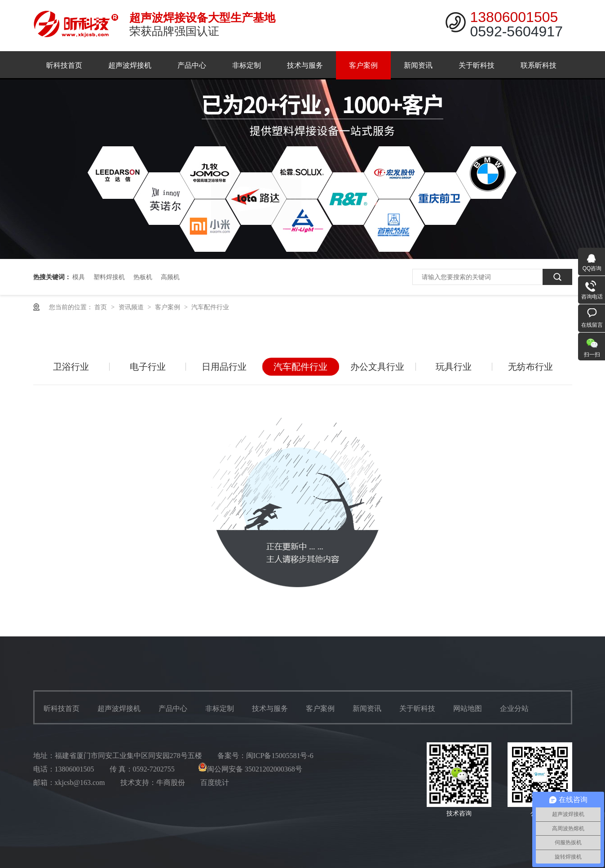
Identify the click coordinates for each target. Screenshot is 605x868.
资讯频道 (132, 307)
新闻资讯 (418, 65)
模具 (79, 277)
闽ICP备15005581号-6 (280, 756)
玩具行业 (454, 367)
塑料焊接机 (109, 277)
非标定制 (247, 65)
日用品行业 (224, 367)
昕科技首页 (64, 65)
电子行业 (148, 367)
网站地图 (468, 708)
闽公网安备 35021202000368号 (250, 769)
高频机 (170, 277)
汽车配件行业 (210, 307)
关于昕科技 (477, 65)
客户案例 (363, 65)
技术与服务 (305, 65)
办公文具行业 (377, 367)
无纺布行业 (530, 367)
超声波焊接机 (130, 65)
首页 (102, 307)
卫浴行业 (71, 367)
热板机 (143, 277)
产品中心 (192, 65)
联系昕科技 (539, 65)
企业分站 (514, 708)
